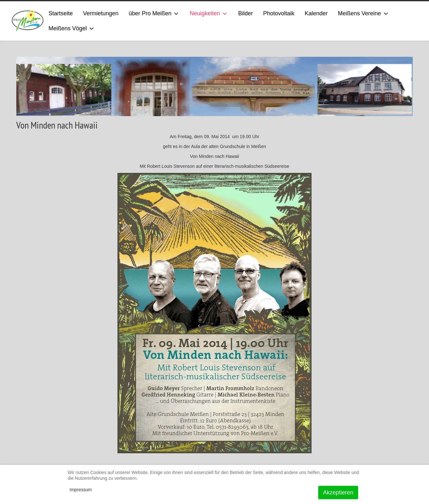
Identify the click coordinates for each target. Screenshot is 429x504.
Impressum (81, 490)
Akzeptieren (338, 493)
